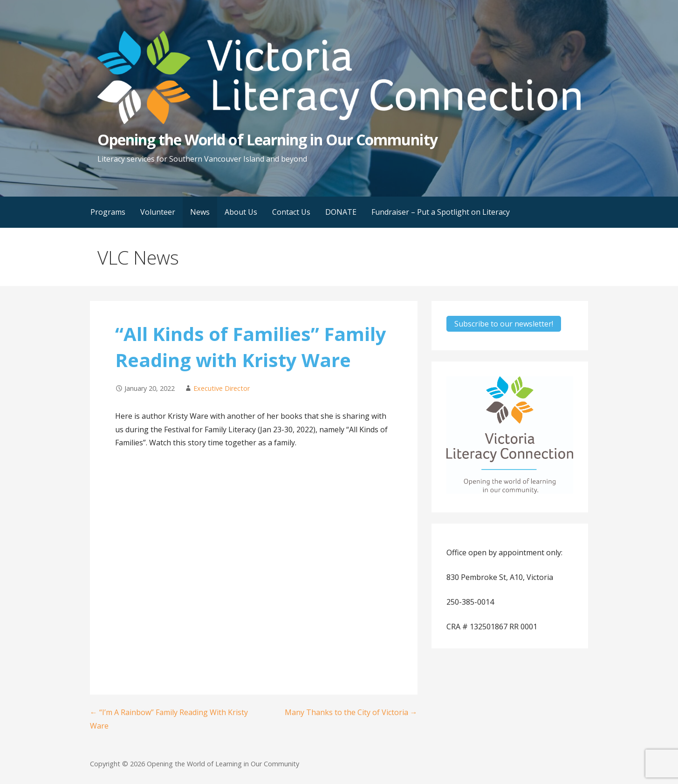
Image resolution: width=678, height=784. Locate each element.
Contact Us (291, 212)
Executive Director (222, 388)
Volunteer (158, 212)
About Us (241, 212)
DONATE (341, 212)
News (200, 212)
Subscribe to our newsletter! (504, 324)
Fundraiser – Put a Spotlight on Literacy (441, 212)
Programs (108, 212)
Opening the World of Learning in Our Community (267, 140)
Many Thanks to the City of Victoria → (351, 712)
